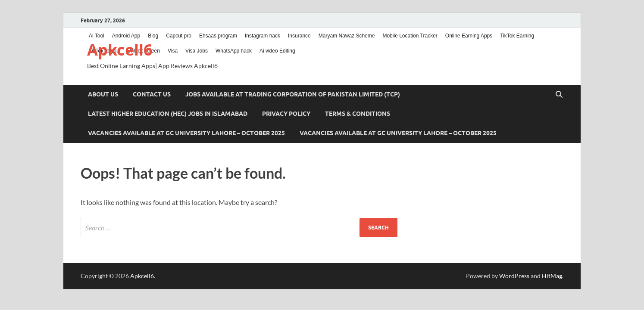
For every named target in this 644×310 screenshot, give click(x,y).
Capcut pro (179, 36)
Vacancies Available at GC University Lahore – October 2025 (186, 133)
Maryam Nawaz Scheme (347, 36)
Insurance (299, 36)
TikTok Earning (517, 36)
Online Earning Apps (469, 36)
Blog (153, 36)
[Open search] (559, 95)
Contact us (152, 94)
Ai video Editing (277, 51)
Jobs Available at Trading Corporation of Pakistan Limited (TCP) (293, 94)
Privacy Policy (286, 114)
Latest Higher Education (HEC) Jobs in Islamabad (168, 114)
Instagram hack (263, 36)
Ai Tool (97, 36)
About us (103, 94)
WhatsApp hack (234, 51)
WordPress (514, 276)
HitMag (552, 276)
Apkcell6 (120, 50)
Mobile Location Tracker (410, 36)
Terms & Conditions (358, 114)
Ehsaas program (218, 36)
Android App (126, 36)
